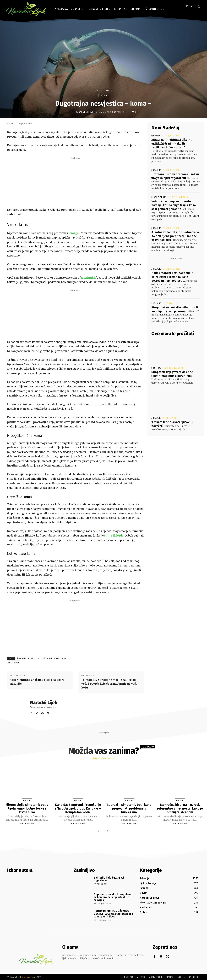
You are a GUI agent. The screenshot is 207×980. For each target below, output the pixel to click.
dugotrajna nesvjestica (28, 658)
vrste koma (14, 662)
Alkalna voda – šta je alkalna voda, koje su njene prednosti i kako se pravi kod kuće (175, 236)
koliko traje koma (50, 658)
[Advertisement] (75, 182)
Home (10, 123)
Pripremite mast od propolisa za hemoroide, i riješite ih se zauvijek (112, 897)
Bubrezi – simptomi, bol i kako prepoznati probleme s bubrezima (129, 808)
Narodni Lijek (86, 112)
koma (65, 658)
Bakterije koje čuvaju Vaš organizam (109, 879)
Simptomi (156, 368)
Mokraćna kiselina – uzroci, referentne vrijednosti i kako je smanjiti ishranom (180, 808)
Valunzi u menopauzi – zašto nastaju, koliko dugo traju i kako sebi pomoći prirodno (174, 205)
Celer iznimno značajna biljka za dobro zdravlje (37, 682)
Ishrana (156, 136)
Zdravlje (99, 90)
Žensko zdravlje (161, 197)
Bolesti (109, 90)
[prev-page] (99, 831)
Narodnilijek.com (28, 977)
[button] (199, 7)
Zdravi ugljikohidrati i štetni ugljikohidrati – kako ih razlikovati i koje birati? (172, 144)
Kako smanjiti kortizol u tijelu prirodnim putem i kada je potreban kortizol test (172, 277)
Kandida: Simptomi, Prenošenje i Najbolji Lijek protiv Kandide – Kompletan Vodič (78, 808)
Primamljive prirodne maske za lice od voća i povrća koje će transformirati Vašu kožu (109, 684)
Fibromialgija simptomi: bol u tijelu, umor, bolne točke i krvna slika (27, 808)
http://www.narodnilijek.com (43, 707)
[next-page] (107, 831)
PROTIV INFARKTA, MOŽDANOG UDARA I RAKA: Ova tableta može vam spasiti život (113, 913)
